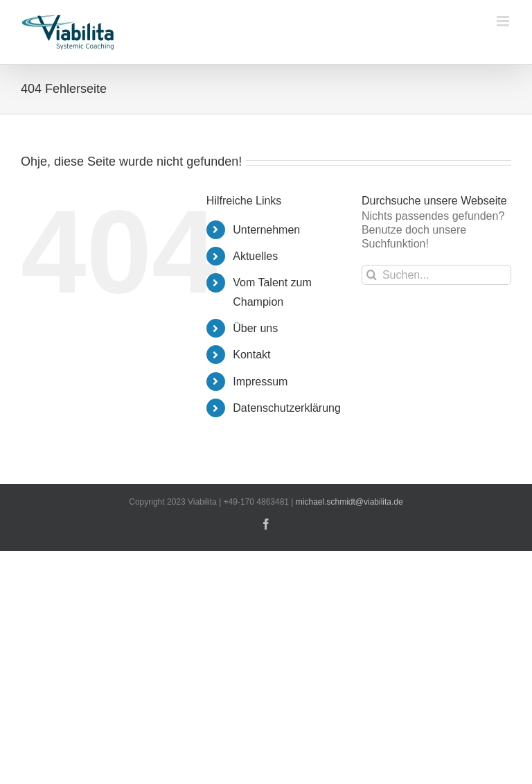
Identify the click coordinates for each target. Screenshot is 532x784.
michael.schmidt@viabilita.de (349, 502)
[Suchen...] (436, 275)
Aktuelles (255, 256)
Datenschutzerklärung (287, 408)
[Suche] (372, 275)
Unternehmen (266, 230)
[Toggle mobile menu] (504, 21)
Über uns (255, 328)
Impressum (260, 382)
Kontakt (251, 355)
